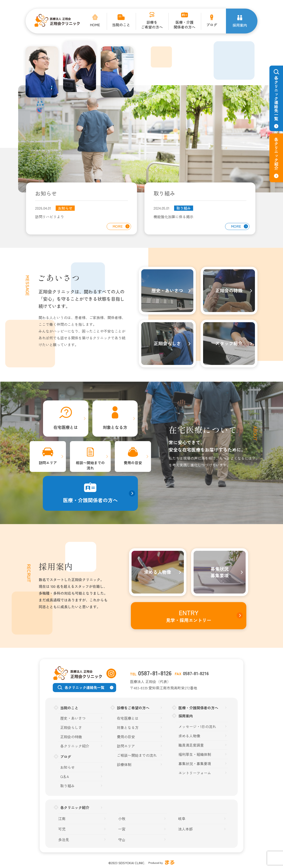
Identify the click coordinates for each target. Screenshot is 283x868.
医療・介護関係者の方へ (198, 708)
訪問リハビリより (50, 217)
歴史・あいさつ (73, 718)
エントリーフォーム (195, 773)
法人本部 (185, 829)
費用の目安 (126, 737)
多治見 (64, 840)
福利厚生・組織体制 (195, 754)
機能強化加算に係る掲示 (173, 217)
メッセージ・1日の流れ (197, 727)
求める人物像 (189, 736)
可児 (62, 829)
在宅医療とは (128, 718)
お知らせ (65, 208)
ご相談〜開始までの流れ (137, 755)
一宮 (122, 829)
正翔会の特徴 (71, 737)
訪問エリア (126, 746)
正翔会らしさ (71, 727)
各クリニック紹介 (75, 746)
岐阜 (182, 819)
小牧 (122, 819)
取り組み (184, 208)
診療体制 (124, 765)
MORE (118, 226)
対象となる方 (128, 727)
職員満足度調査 (191, 745)
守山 (122, 840)
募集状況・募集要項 (195, 764)
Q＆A (65, 777)
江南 (62, 819)
